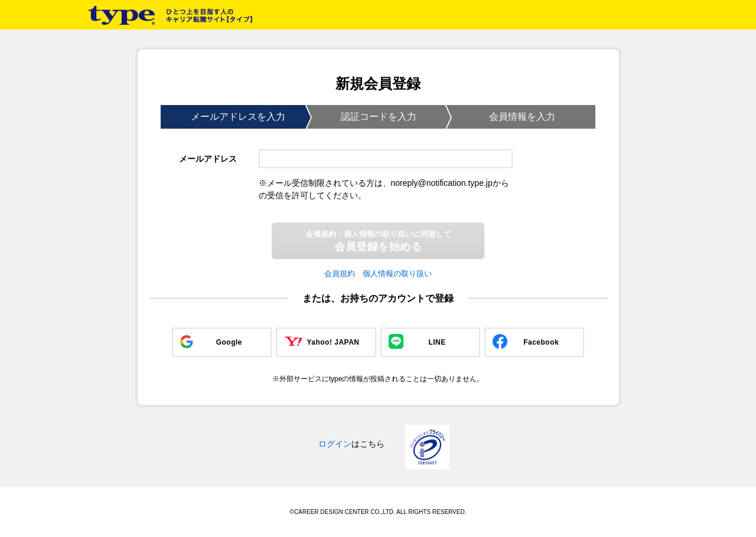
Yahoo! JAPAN (333, 342)
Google (229, 342)
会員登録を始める (378, 241)
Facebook (541, 342)
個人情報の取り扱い (397, 274)
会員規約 (340, 274)
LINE (437, 342)
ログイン (335, 444)
